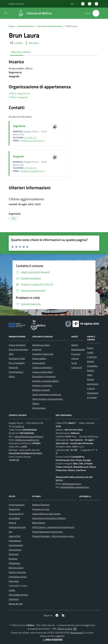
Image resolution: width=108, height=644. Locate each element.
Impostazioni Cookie (18, 586)
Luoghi (90, 352)
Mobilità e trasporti (41, 390)
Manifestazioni (78, 349)
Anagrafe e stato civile (43, 354)
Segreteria (19, 126)
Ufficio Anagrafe (18, 97)
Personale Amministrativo (50, 26)
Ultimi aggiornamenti (18, 595)
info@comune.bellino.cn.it (32, 140)
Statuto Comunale (17, 572)
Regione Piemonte (41, 505)
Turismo (36, 403)
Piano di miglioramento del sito (17, 527)
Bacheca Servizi (16, 568)
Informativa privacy (18, 577)
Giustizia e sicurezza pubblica (45, 381)
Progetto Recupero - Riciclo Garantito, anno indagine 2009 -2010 (63, 536)
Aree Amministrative (18, 349)
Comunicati (76, 367)
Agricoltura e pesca (41, 345)
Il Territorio (92, 357)
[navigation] (6, 13)
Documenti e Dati (17, 358)
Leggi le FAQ (15, 536)
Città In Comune (65, 629)
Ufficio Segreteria (19, 93)
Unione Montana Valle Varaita (46, 514)
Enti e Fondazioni (17, 363)
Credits (12, 590)
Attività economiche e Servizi (93, 384)
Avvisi (74, 363)
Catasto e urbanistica (42, 367)
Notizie (75, 345)
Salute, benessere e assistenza (47, 394)
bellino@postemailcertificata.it (29, 436)
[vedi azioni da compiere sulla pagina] (31, 43)
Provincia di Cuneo (41, 509)
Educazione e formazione (44, 376)
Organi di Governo (17, 345)
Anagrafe (18, 156)
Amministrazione (26, 26)
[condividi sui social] (16, 43)
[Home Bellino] (33, 13)
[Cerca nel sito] (96, 13)
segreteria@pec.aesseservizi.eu (75, 487)
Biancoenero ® (78, 633)
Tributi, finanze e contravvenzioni (47, 399)
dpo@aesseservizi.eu (72, 484)
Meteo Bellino (39, 523)
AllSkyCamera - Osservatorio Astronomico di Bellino (57, 527)
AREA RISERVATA (52, 640)
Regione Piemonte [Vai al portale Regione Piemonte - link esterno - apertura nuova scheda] (16, 4)
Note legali (14, 581)
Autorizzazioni (39, 363)
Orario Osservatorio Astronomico (47, 532)
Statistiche (14, 599)
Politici (12, 376)
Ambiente (37, 349)
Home (12, 26)
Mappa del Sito (16, 604)
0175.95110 (30, 138)
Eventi (90, 348)
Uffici (11, 354)
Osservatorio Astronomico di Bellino (49, 518)
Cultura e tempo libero (43, 372)
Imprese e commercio (42, 385)
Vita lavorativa (39, 408)
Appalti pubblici (39, 358)
